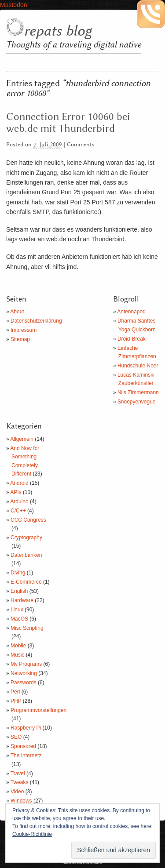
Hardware (22, 600)
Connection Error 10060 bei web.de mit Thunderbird (68, 123)
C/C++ (18, 511)
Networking (24, 673)
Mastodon (13, 5)
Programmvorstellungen (38, 710)
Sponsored (23, 746)
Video (17, 792)
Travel (18, 774)
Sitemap (20, 339)
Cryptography (26, 538)
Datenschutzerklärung (36, 321)
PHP (16, 701)
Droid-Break (132, 339)
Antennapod (131, 312)
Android (19, 483)
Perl (15, 692)
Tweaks (20, 782)
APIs (16, 492)
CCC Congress (28, 520)
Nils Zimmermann (138, 392)
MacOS (19, 619)
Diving (18, 573)
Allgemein (22, 439)
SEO (16, 737)
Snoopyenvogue (137, 402)
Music (17, 655)
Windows (21, 801)
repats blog (58, 31)
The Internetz (26, 755)
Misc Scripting (27, 628)
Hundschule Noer (138, 366)
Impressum (24, 330)
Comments (81, 145)
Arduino (19, 501)
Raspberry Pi (26, 728)
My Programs (26, 664)
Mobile (18, 646)
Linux (17, 610)
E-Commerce (26, 582)
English (19, 591)
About (17, 312)
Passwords (24, 683)
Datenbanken (26, 555)
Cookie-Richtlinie (32, 834)
